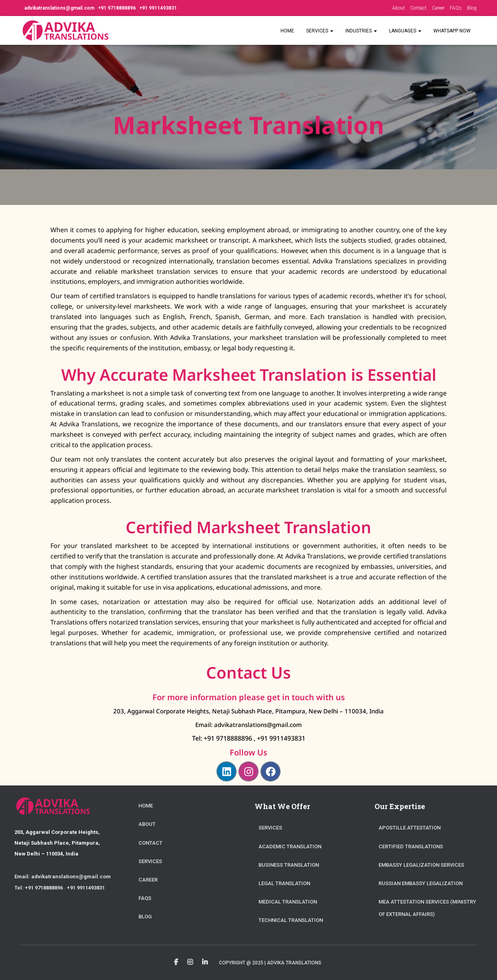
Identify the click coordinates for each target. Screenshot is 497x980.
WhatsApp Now (452, 31)
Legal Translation (284, 883)
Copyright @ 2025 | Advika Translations (270, 963)
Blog (472, 8)
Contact (418, 8)
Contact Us (248, 672)
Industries (361, 31)
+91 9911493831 (158, 8)
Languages (405, 31)
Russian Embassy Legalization (421, 883)
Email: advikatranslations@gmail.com (248, 725)
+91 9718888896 (117, 8)
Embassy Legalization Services (421, 865)
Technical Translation (291, 920)
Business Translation (289, 865)
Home (287, 31)
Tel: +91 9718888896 (223, 738)
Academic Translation (290, 846)
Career (438, 8)
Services (320, 31)
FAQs (456, 8)
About (399, 8)
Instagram (190, 962)
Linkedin (205, 962)
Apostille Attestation (410, 828)
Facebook (176, 962)
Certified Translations (411, 846)
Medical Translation (288, 902)
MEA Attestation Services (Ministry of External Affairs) (427, 908)
